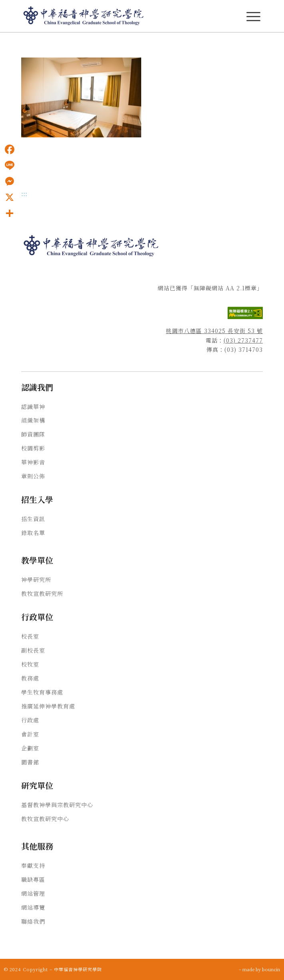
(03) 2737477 (243, 340)
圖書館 (30, 762)
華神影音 (33, 462)
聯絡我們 (33, 921)
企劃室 (30, 748)
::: (24, 194)
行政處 (30, 720)
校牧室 (30, 664)
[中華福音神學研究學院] (118, 16)
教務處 (30, 678)
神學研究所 (36, 579)
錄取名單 (33, 533)
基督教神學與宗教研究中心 (57, 805)
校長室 (30, 636)
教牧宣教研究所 (42, 593)
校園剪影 (33, 448)
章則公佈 (33, 476)
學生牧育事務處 (42, 692)
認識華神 (33, 407)
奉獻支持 (33, 865)
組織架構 (33, 420)
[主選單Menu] (253, 17)
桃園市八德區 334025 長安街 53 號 (214, 331)
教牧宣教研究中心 (45, 819)
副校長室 (33, 650)
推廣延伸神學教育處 (48, 706)
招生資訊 (33, 519)
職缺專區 (33, 879)
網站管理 (33, 893)
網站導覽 (33, 907)
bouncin (271, 969)
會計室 (30, 734)
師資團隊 (33, 434)
